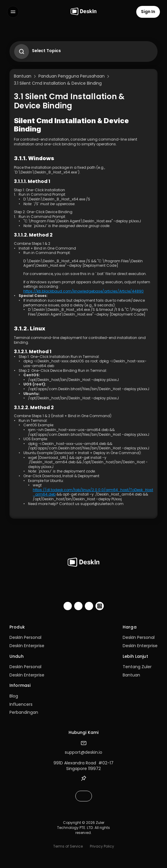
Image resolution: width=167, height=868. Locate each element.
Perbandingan (24, 712)
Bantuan (131, 675)
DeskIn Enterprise (27, 646)
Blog (14, 696)
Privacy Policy (102, 846)
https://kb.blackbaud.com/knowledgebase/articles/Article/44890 (83, 291)
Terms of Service (68, 846)
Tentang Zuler (137, 667)
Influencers (21, 704)
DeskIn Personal (25, 637)
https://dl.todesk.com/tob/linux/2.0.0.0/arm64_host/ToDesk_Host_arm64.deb (93, 492)
